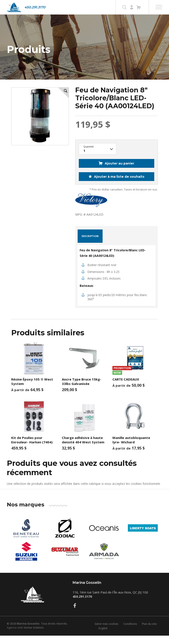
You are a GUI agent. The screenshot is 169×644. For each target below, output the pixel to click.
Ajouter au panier (119, 172)
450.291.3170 (35, 7)
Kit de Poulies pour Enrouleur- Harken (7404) (32, 448)
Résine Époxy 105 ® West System (32, 390)
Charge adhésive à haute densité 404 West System (83, 448)
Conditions (130, 632)
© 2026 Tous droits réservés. (37, 632)
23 (98, 158)
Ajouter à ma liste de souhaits (119, 185)
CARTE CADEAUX (126, 388)
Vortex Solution (34, 636)
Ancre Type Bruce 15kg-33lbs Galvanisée (82, 390)
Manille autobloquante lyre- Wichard (131, 448)
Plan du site (151, 632)
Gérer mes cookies (105, 632)
